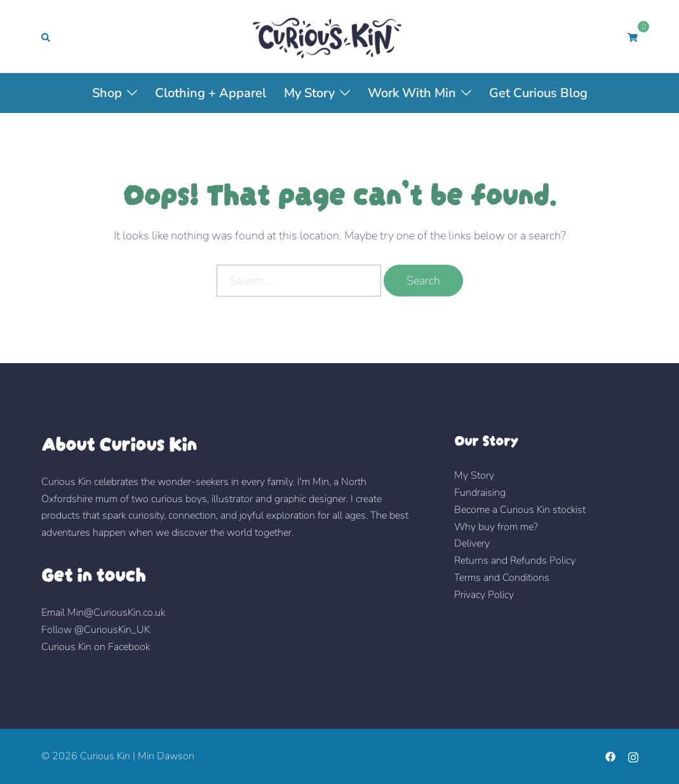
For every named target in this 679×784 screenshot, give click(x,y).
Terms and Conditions (502, 578)
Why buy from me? (496, 527)
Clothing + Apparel (211, 93)
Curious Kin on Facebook (96, 647)
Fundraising (480, 493)
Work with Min (412, 93)
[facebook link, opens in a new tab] (610, 756)
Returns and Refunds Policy (515, 561)
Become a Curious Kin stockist (520, 510)
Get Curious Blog (538, 93)
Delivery (472, 543)
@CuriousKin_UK (112, 630)
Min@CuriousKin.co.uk (116, 613)
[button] (46, 36)
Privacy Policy (484, 595)
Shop (107, 93)
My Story (309, 93)
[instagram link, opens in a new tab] (633, 756)
